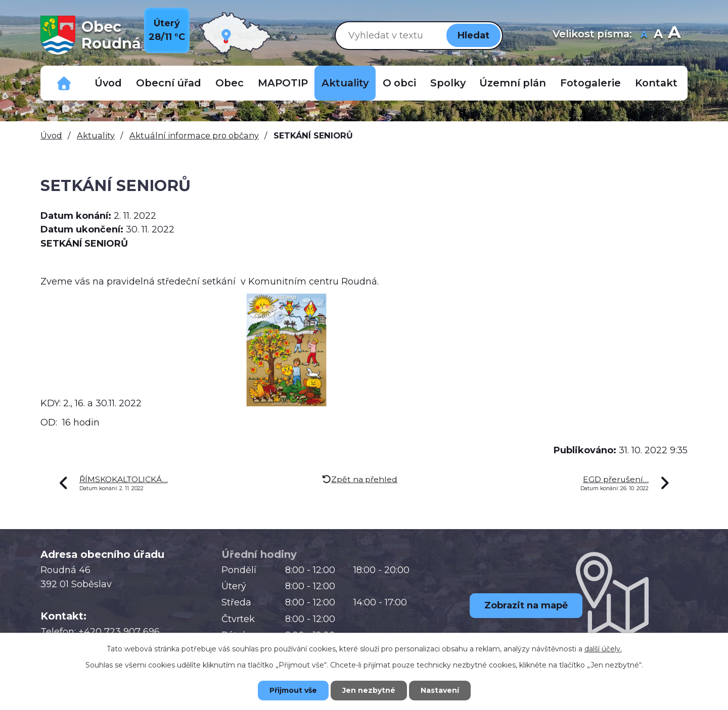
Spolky (448, 83)
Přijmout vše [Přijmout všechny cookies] (293, 690)
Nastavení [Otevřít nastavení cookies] (440, 690)
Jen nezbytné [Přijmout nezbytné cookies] (369, 690)
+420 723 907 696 (119, 632)
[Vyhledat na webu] (389, 35)
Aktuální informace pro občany (194, 135)
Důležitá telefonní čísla (64, 83)
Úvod (108, 83)
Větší (674, 35)
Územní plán (513, 83)
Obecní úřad (169, 83)
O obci (399, 83)
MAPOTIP (283, 83)
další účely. (603, 649)
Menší (644, 35)
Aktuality (345, 83)
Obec (230, 83)
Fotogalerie (590, 83)
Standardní (658, 35)
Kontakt (656, 83)
